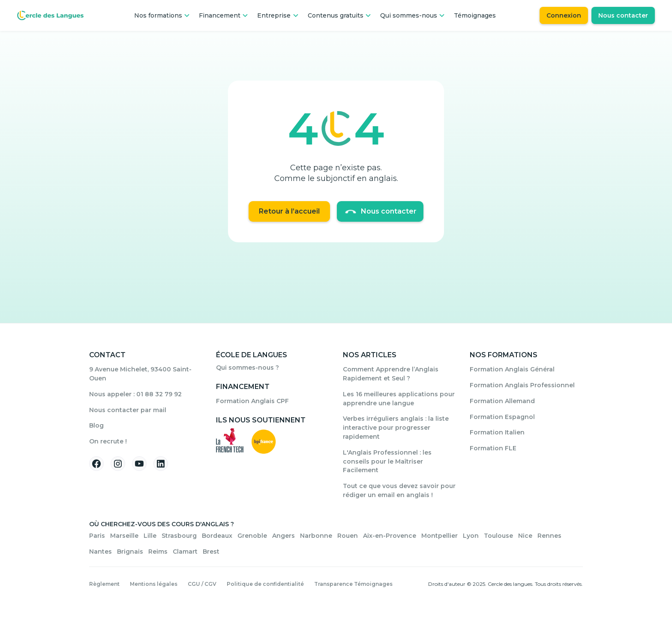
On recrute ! (108, 441)
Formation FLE (493, 448)
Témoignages (475, 15)
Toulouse (498, 536)
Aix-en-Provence (390, 536)
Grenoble (252, 536)
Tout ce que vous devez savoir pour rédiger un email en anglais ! (399, 490)
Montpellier (439, 536)
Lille (150, 536)
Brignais (130, 552)
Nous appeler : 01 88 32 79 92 (135, 394)
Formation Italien (497, 432)
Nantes (100, 552)
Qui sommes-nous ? (247, 368)
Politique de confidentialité (265, 584)
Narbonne (316, 536)
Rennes (549, 536)
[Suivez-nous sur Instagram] (118, 464)
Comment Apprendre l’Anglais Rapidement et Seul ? (391, 374)
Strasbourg (179, 536)
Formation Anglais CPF (252, 401)
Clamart (185, 552)
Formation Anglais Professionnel (522, 385)
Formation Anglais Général (512, 369)
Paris (97, 536)
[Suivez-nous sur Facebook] (96, 464)
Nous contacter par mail (128, 410)
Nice (525, 536)
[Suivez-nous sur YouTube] (139, 464)
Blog (96, 425)
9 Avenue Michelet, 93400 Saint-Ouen (140, 374)
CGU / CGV (202, 584)
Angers (283, 536)
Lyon (471, 536)
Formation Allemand (502, 401)
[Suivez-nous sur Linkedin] (161, 464)
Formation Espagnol (502, 417)
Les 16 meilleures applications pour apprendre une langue (399, 399)
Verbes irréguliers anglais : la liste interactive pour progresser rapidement (396, 428)
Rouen (348, 536)
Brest (211, 552)
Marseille (124, 536)
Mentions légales (154, 584)
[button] (162, 15)
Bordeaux (217, 536)
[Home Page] (50, 15)
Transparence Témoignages (353, 584)
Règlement (104, 584)
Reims (158, 552)
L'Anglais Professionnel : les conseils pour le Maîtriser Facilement (387, 461)
